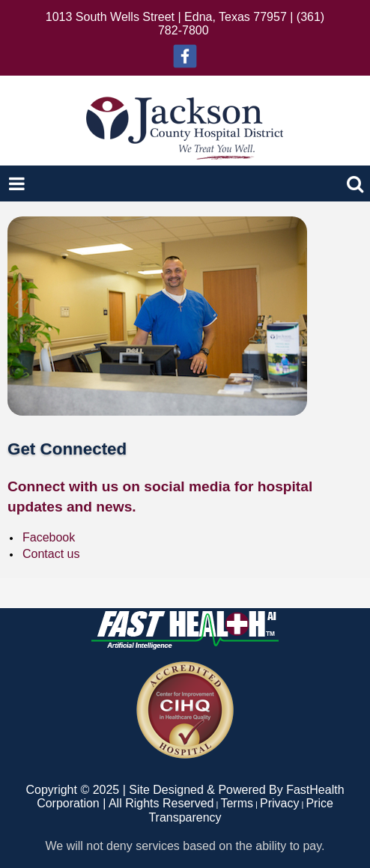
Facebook (49, 537)
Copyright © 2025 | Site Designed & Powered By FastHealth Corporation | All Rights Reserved (185, 796)
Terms (237, 803)
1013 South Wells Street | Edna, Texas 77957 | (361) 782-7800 (185, 24)
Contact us (51, 554)
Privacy (279, 803)
